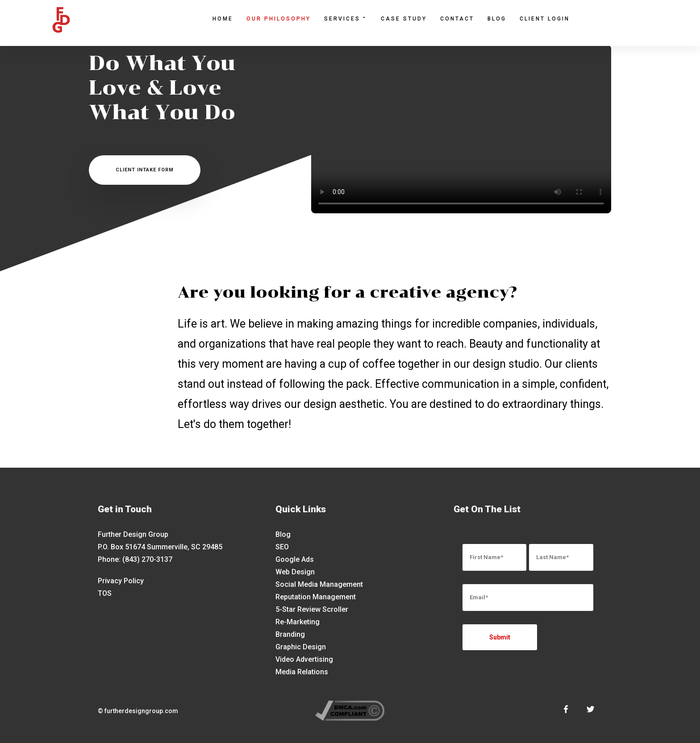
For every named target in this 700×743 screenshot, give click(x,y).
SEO (282, 547)
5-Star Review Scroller (312, 609)
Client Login (545, 19)
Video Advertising (304, 659)
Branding (290, 634)
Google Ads (295, 559)
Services (346, 18)
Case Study (404, 19)
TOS (105, 593)
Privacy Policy (121, 581)
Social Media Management (319, 584)
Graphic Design (301, 647)
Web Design (295, 572)
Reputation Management (316, 597)
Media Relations (302, 672)
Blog (497, 19)
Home (223, 19)
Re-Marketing (298, 622)
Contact (457, 19)
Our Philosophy (279, 19)
